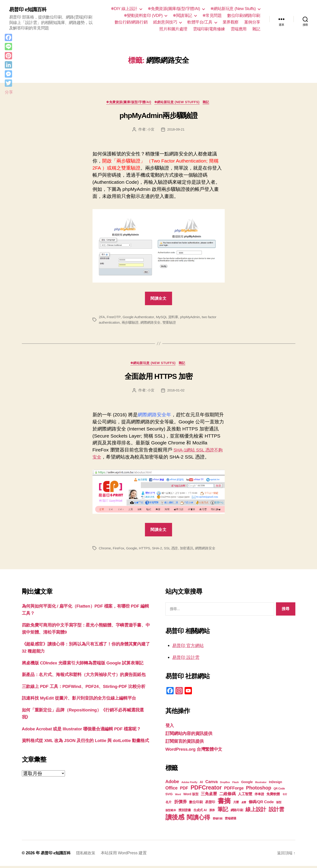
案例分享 (252, 22)
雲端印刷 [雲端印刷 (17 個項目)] (218, 821)
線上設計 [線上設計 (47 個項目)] (256, 811)
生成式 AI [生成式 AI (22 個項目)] (200, 812)
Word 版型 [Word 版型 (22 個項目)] (191, 796)
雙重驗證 (173, 323)
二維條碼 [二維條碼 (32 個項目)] (227, 796)
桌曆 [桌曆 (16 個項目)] (244, 804)
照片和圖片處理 (173, 29)
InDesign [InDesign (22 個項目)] (276, 784)
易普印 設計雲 (187, 659)
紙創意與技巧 (165, 22)
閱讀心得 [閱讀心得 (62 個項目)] (198, 819)
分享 (9, 92)
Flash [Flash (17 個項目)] (236, 784)
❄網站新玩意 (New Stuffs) (233, 9)
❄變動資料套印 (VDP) (143, 16)
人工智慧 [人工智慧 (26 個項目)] (245, 796)
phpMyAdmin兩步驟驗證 (158, 117)
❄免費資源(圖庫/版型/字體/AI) (174, 9)
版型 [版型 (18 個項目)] (279, 804)
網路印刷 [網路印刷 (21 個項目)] (237, 812)
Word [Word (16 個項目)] (178, 796)
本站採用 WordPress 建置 (127, 855)
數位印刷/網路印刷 (244, 16)
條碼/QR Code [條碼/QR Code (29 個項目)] (261, 804)
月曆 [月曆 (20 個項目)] (236, 804)
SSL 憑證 (174, 550)
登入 (170, 727)
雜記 (256, 29)
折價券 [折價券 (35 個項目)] (180, 804)
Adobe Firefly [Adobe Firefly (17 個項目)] (189, 784)
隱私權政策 (88, 855)
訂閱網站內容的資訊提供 (191, 735)
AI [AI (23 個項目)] (201, 784)
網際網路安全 (153, 323)
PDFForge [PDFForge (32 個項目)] (234, 790)
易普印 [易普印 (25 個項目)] (210, 804)
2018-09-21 (176, 130)
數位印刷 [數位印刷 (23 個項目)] (196, 804)
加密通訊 (190, 550)
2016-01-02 (176, 392)
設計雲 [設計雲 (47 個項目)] (276, 811)
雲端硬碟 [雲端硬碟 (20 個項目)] (231, 820)
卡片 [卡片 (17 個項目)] (285, 796)
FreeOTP (114, 318)
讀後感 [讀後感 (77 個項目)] (175, 819)
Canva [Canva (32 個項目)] (211, 784)
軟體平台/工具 (200, 22)
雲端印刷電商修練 (209, 29)
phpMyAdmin (193, 318)
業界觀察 (231, 22)
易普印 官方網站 (190, 647)
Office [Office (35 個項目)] (172, 790)
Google (133, 550)
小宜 (151, 130)
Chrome (105, 550)
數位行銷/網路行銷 (131, 22)
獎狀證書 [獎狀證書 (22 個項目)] (185, 812)
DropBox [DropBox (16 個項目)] (225, 784)
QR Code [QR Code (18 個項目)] (279, 791)
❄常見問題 (212, 16)
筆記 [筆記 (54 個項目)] (223, 811)
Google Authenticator (139, 318)
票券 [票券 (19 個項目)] (212, 812)
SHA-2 (159, 550)
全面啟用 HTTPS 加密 (158, 378)
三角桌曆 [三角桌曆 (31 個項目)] (209, 796)
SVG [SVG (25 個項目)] (169, 796)
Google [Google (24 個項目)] (247, 784)
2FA (102, 318)
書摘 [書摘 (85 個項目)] (224, 803)
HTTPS (146, 550)
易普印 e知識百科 (30, 10)
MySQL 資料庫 (169, 318)
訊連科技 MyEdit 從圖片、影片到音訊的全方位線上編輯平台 (85, 721)
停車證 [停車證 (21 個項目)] (259, 796)
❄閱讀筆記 (182, 16)
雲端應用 (239, 29)
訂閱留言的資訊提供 (187, 743)
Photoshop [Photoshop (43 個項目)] (259, 790)
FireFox (119, 550)
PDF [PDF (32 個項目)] (184, 790)
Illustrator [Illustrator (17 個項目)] (261, 784)
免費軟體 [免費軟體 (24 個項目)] (273, 796)
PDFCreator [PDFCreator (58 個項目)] (206, 789)
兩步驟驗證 (132, 323)
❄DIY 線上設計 (124, 9)
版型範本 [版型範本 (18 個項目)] (171, 812)
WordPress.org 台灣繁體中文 (197, 751)
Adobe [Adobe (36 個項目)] (172, 784)
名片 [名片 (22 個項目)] (169, 804)
